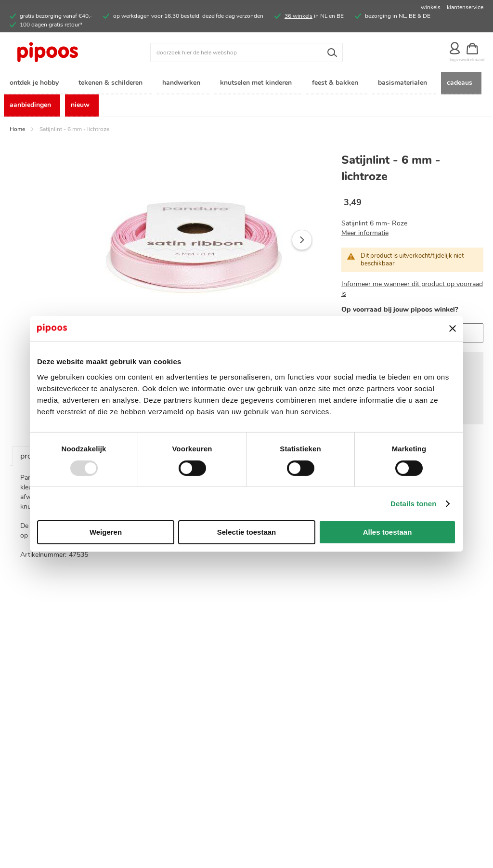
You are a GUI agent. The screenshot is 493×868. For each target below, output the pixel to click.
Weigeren (106, 532)
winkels (431, 7)
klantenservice (465, 7)
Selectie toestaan (247, 532)
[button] (302, 241)
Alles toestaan (388, 532)
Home (17, 130)
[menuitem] (36, 84)
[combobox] (246, 53)
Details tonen (413, 504)
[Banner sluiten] (453, 329)
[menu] (246, 95)
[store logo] (69, 53)
